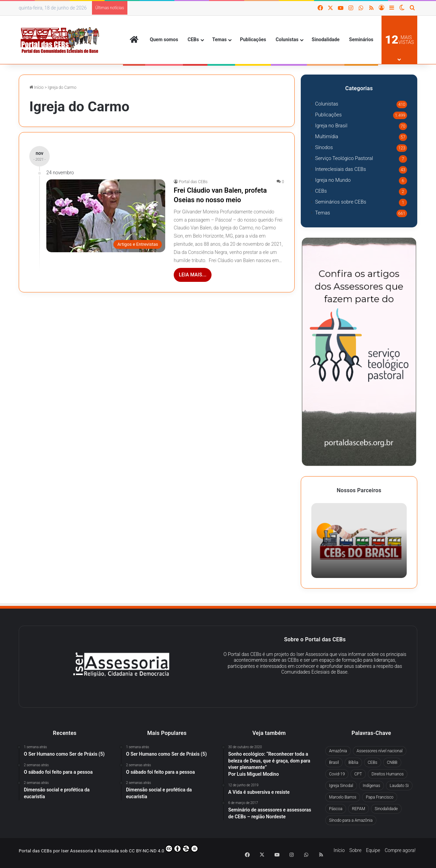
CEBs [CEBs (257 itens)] (373, 762)
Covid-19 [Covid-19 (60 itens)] (337, 774)
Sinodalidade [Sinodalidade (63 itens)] (386, 809)
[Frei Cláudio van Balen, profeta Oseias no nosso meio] (106, 216)
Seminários (361, 39)
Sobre (355, 850)
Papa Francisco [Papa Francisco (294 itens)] (380, 797)
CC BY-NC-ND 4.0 (163, 849)
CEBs (193, 39)
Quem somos (164, 39)
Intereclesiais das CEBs (341, 169)
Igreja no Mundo (333, 180)
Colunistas (287, 39)
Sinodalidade (326, 39)
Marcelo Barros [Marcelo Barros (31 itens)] (343, 797)
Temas (219, 39)
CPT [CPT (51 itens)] (358, 774)
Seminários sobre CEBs (341, 202)
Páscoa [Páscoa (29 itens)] (336, 809)
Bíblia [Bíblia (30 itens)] (353, 762)
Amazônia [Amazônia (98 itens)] (338, 751)
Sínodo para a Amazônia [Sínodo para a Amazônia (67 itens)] (351, 820)
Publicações (253, 39)
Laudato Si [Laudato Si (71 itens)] (399, 786)
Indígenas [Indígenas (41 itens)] (371, 786)
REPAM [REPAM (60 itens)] (359, 809)
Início (36, 87)
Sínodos (324, 147)
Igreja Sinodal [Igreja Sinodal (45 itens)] (341, 786)
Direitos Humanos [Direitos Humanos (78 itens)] (388, 774)
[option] (359, 541)
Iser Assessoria (77, 851)
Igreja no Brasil (331, 126)
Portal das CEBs (193, 182)
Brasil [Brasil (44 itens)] (334, 762)
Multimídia (327, 136)
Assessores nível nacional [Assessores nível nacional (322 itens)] (380, 751)
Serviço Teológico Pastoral (344, 158)
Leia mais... (193, 275)
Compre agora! (400, 850)
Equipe (373, 850)
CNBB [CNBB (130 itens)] (392, 762)
